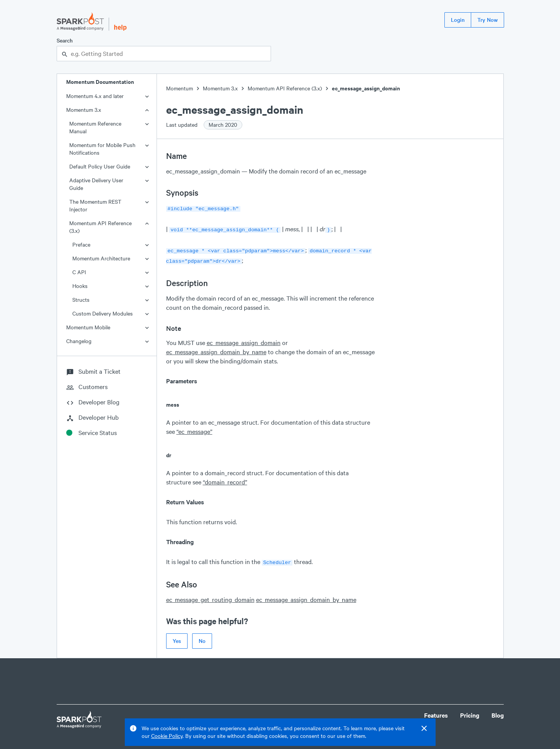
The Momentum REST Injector (95, 205)
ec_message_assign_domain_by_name (216, 349)
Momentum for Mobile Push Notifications (102, 149)
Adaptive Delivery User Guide (96, 184)
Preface (81, 244)
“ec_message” (194, 428)
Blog (498, 711)
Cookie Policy (167, 736)
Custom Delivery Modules (103, 313)
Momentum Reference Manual (95, 127)
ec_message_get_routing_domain (210, 596)
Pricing (470, 711)
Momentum (180, 88)
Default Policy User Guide (100, 166)
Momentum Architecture (101, 258)
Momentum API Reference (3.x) (100, 227)
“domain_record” (225, 479)
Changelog (79, 341)
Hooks (80, 286)
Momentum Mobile (88, 327)
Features (436, 711)
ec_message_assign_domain (366, 88)
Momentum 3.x (84, 110)
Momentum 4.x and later (95, 96)
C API (79, 272)
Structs (81, 300)
